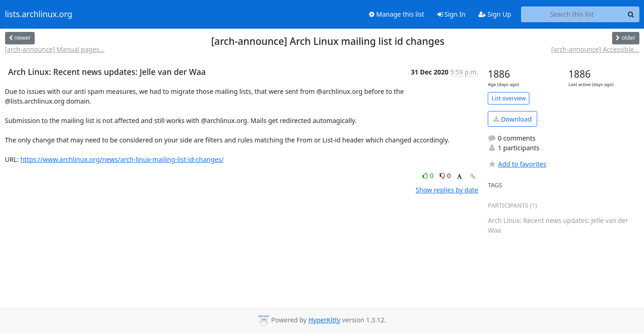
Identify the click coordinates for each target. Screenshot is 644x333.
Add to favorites (517, 164)
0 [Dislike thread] (445, 176)
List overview (509, 98)
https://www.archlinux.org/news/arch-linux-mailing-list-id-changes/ (122, 159)
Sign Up (495, 14)
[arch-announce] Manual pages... (55, 49)
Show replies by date (447, 190)
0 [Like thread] (429, 176)
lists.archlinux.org (39, 14)
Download (512, 119)
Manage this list (397, 14)
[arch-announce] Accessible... (595, 49)
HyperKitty (324, 320)
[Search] (631, 14)
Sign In (451, 14)
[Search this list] (572, 14)
